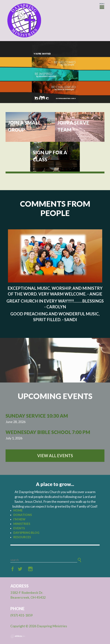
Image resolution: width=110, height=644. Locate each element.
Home (18, 510)
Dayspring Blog (26, 533)
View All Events (55, 456)
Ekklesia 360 (18, 636)
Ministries (22, 524)
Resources (22, 537)
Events (19, 528)
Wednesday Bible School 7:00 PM (48, 432)
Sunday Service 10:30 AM (37, 416)
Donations (23, 515)
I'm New (19, 519)
